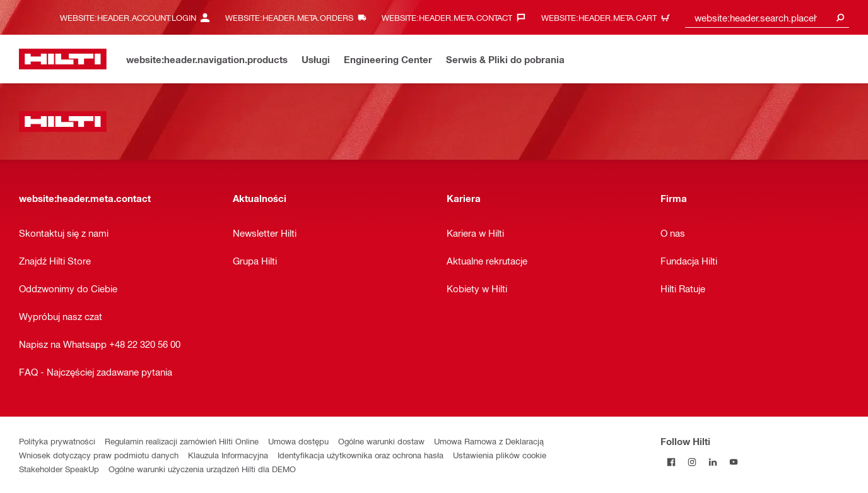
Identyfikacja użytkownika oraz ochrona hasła (361, 455)
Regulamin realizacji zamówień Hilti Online (182, 441)
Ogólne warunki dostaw (381, 441)
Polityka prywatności (57, 441)
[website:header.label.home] (63, 59)
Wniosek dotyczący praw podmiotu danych (99, 455)
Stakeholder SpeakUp (59, 469)
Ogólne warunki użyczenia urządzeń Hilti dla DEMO (202, 469)
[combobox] (767, 17)
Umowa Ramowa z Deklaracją (489, 441)
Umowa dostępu (298, 441)
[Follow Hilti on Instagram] (692, 462)
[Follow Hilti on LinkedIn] (713, 462)
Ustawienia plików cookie (500, 455)
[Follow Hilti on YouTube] (733, 462)
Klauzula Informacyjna (228, 455)
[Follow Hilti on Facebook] (671, 462)
